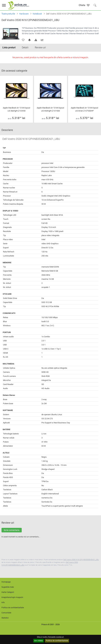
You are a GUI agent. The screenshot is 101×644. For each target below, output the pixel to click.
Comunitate (6, 613)
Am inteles (39, 641)
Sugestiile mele (8, 587)
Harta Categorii (8, 592)
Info (3, 602)
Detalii (25, 47)
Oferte (82, 5)
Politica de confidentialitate (57, 641)
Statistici (5, 618)
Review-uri (40, 47)
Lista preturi (9, 47)
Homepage (6, 582)
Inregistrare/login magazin (12, 597)
